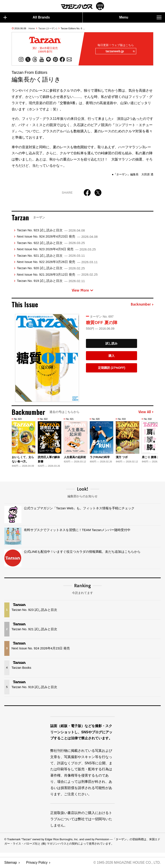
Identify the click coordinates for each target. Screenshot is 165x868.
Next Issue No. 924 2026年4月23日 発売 (57, 237)
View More (82, 290)
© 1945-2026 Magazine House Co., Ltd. (127, 863)
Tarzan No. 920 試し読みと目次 (51, 268)
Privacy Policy (37, 863)
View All (146, 412)
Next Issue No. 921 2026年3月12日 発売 (57, 275)
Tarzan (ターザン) (48, 28)
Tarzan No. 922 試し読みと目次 (51, 243)
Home (32, 28)
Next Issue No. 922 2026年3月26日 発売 (57, 262)
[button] (150, 441)
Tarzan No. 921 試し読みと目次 (51, 256)
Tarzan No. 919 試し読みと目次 (51, 281)
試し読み (112, 344)
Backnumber (142, 305)
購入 (112, 356)
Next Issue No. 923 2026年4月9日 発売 (56, 249)
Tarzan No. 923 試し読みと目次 (51, 230)
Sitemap (11, 863)
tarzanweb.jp (120, 51)
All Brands (27, 17)
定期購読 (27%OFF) (112, 368)
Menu (140, 17)
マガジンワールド (82, 6)
